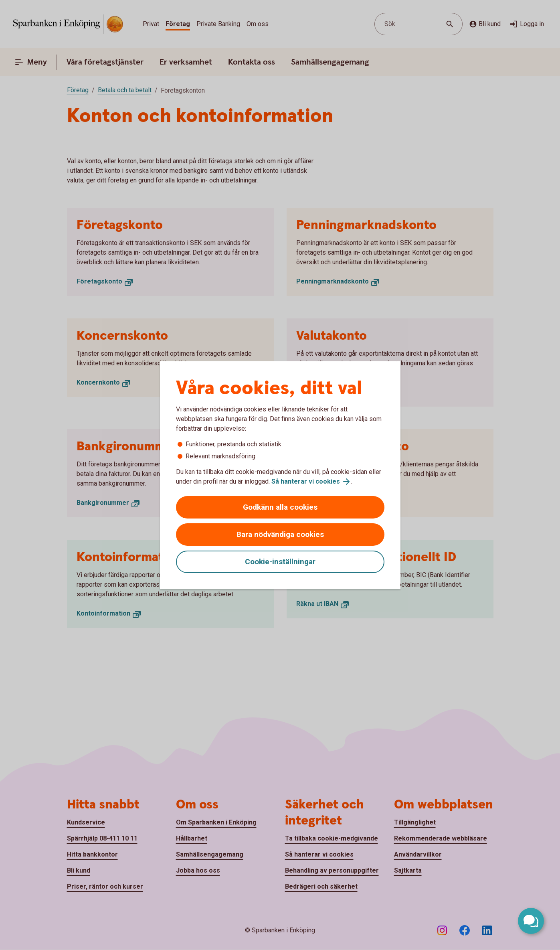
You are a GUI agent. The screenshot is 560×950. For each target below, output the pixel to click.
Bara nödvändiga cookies (280, 534)
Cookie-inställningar (280, 562)
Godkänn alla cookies (280, 507)
